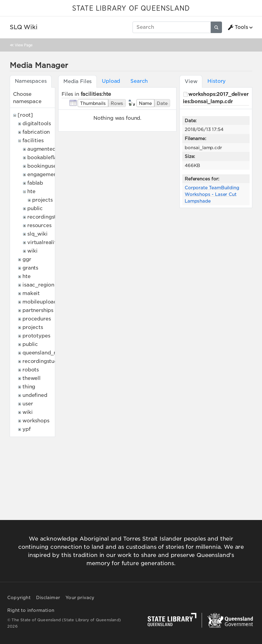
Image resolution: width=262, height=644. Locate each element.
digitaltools (37, 124)
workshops (36, 421)
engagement (43, 174)
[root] (25, 115)
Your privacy (80, 598)
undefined (35, 395)
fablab (35, 183)
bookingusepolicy (49, 166)
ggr (27, 259)
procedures (37, 319)
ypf (27, 429)
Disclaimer (48, 598)
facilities (33, 141)
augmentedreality (49, 149)
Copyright (19, 598)
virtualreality (43, 242)
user (28, 404)
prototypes (36, 336)
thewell (32, 378)
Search (139, 81)
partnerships (38, 310)
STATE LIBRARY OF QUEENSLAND (131, 8)
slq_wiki (37, 234)
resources (39, 225)
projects (42, 200)
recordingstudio (47, 217)
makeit (31, 293)
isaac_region (38, 285)
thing (29, 387)
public (35, 208)
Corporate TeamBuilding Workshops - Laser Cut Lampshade (212, 194)
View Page (24, 45)
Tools (238, 27)
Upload (111, 81)
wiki (32, 251)
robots (31, 370)
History (217, 81)
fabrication (36, 132)
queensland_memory (49, 353)
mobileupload (40, 302)
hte (31, 191)
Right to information (31, 610)
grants (30, 268)
